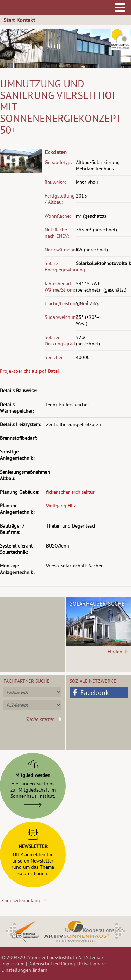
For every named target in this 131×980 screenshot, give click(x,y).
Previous (11, 931)
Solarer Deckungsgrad (59, 341)
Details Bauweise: (19, 391)
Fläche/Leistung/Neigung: (59, 303)
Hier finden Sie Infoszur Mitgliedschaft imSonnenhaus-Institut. (33, 782)
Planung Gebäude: (20, 492)
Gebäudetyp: (58, 162)
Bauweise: (55, 182)
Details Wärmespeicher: (17, 408)
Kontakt (26, 20)
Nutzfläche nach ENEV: (57, 233)
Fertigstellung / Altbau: (59, 199)
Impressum (13, 964)
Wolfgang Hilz (61, 506)
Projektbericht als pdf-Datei (30, 371)
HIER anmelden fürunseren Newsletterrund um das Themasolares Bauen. (33, 851)
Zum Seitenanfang (21, 900)
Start (9, 20)
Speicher (54, 357)
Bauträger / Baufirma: (12, 529)
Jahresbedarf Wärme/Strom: (59, 287)
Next (120, 931)
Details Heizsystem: (20, 424)
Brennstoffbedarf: (18, 438)
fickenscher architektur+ (72, 492)
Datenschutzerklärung (52, 964)
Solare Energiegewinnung (59, 266)
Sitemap (94, 957)
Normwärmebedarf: (59, 250)
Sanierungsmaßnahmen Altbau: (22, 475)
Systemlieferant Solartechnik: (16, 549)
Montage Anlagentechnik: (17, 569)
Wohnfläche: (58, 216)
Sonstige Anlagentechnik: (17, 455)
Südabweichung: (59, 317)
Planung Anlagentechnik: (17, 509)
